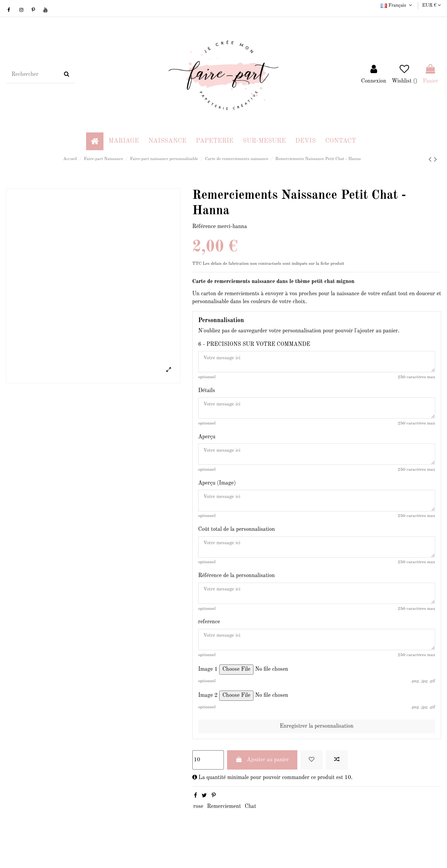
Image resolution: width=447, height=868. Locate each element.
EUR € (432, 6)
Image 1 (208, 688)
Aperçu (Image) (217, 491)
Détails (207, 393)
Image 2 (208, 714)
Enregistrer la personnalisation (317, 745)
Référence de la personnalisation (237, 589)
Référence (204, 226)
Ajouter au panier (262, 778)
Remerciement (224, 825)
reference (209, 638)
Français (397, 6)
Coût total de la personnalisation (237, 540)
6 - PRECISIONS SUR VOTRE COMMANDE (254, 344)
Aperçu (207, 442)
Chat (251, 825)
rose (198, 825)
